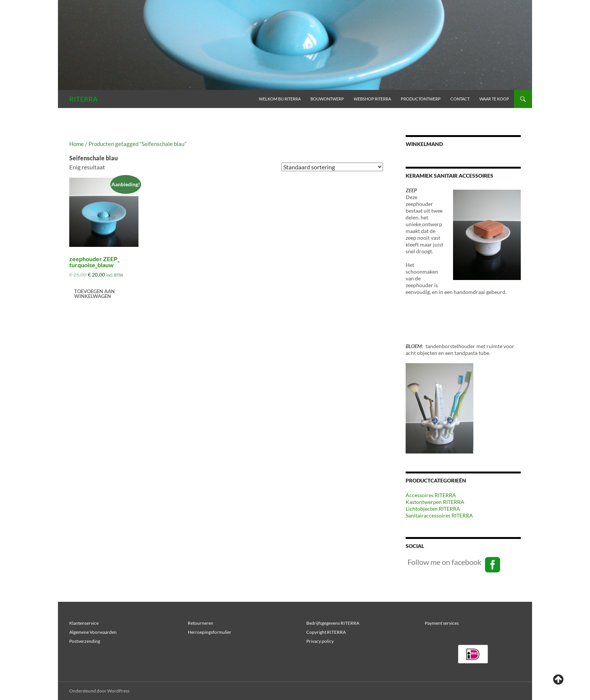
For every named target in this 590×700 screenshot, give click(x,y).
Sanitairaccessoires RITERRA (439, 515)
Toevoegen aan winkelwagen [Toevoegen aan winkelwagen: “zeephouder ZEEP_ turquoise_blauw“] (94, 294)
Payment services (442, 623)
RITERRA (84, 99)
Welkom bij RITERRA (280, 99)
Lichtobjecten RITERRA (433, 509)
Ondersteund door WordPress (99, 691)
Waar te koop (494, 99)
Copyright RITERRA (326, 632)
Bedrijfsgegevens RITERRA (333, 623)
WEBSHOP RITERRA (372, 99)
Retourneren (201, 623)
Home (77, 144)
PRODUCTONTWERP (421, 99)
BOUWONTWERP (327, 99)
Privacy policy (320, 641)
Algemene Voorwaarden (93, 632)
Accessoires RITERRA (431, 495)
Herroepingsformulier (210, 632)
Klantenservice (84, 623)
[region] (473, 654)
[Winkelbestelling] (332, 167)
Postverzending (85, 641)
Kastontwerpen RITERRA (435, 502)
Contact (460, 99)
